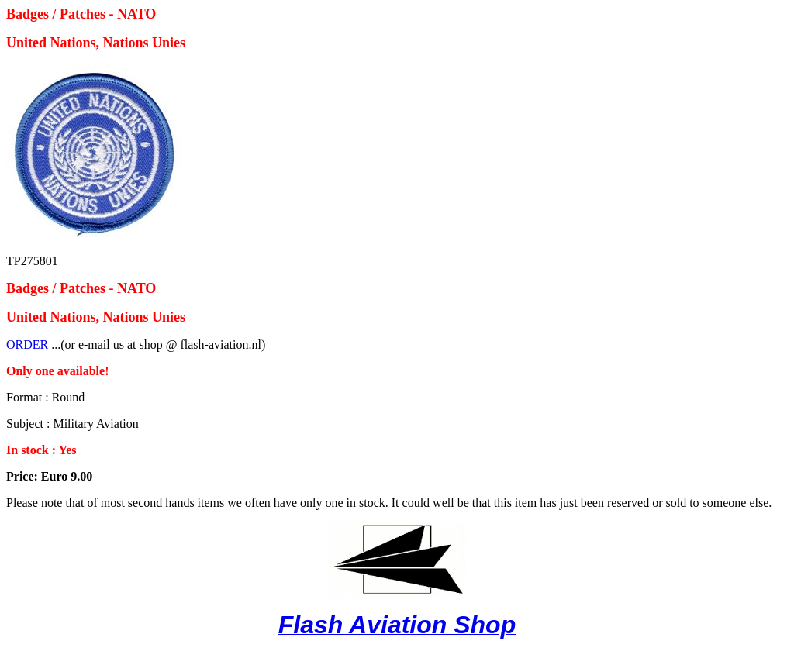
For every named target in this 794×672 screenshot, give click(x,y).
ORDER (27, 345)
